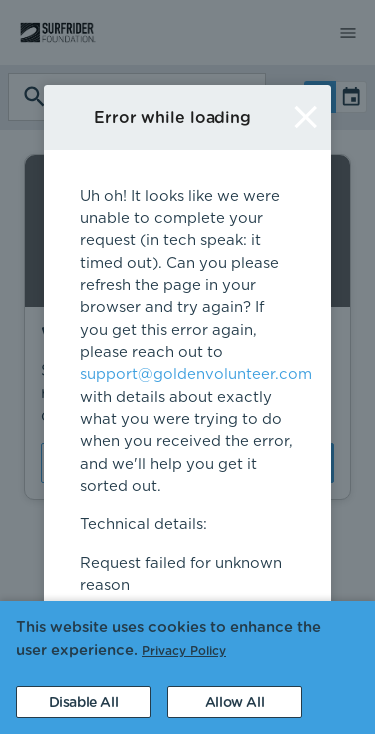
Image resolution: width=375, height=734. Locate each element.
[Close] (305, 117)
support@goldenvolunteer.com (196, 374)
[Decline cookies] (83, 702)
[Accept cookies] (234, 702)
